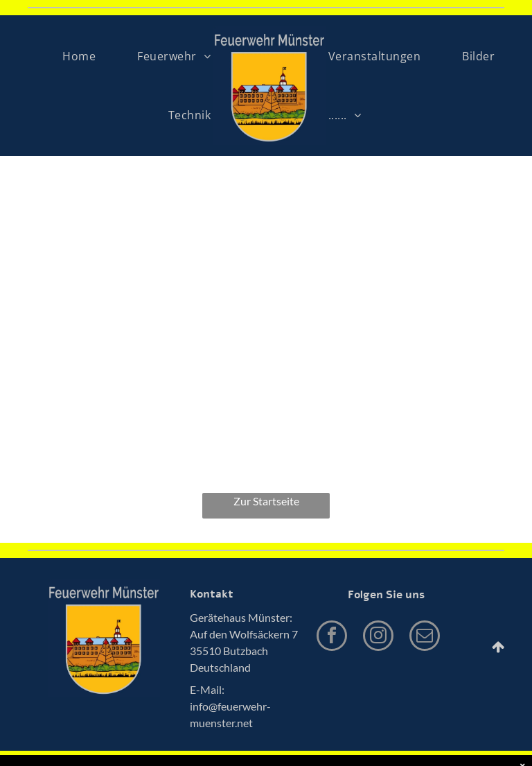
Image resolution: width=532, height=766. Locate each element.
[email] (425, 637)
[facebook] (332, 637)
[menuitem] (79, 56)
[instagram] (378, 637)
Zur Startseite (266, 501)
